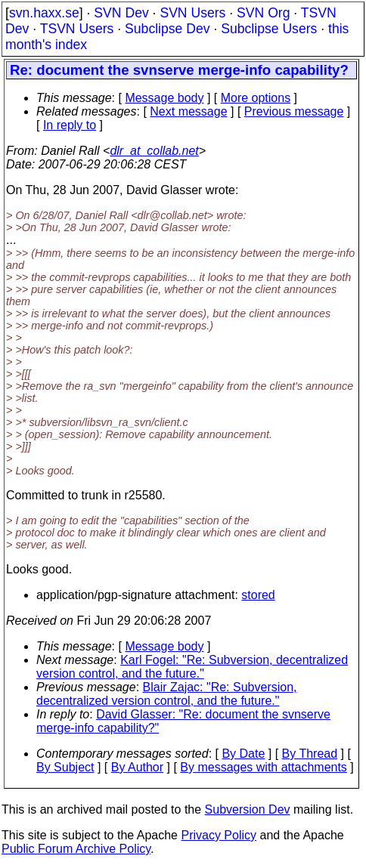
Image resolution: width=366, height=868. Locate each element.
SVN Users (192, 13)
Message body (164, 98)
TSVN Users (77, 29)
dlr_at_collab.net (154, 151)
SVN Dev (121, 13)
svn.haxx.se (44, 13)
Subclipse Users (269, 29)
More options (256, 98)
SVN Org (263, 13)
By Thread (310, 754)
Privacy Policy (219, 835)
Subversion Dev (248, 809)
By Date (243, 754)
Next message (188, 111)
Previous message (294, 111)
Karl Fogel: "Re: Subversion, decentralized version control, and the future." (192, 667)
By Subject (65, 767)
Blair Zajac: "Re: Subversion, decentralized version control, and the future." (167, 694)
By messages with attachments (264, 767)
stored (258, 595)
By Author (137, 767)
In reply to (70, 125)
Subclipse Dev (167, 29)
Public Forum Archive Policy (76, 849)
